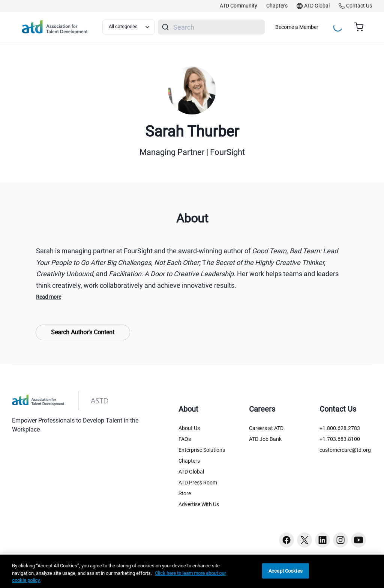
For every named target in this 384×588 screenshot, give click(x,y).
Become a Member (297, 27)
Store (185, 493)
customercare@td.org (345, 450)
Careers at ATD (266, 428)
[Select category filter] (129, 27)
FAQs (185, 439)
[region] (192, 571)
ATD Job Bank (265, 439)
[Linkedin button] (322, 540)
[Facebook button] (286, 540)
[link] (238, 6)
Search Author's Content (83, 332)
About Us (189, 428)
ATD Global (191, 472)
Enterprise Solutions (202, 450)
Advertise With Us (199, 504)
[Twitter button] (304, 540)
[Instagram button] (340, 540)
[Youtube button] (358, 540)
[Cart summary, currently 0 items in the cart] (362, 27)
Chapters (189, 461)
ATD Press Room (198, 483)
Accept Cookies (286, 571)
